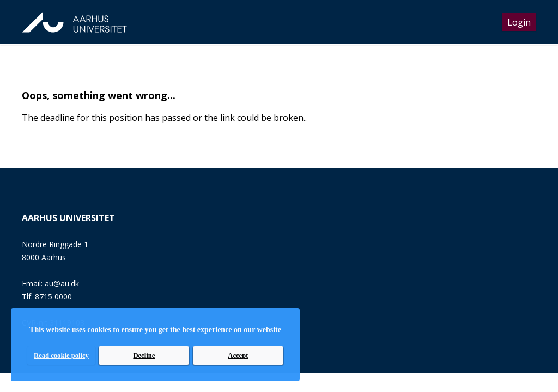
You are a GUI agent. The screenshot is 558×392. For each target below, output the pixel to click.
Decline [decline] (144, 356)
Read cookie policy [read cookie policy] (61, 356)
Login (519, 22)
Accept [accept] (238, 356)
